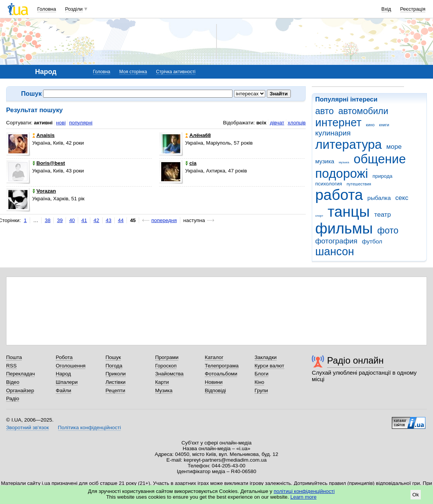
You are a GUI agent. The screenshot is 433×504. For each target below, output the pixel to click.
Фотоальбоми (221, 374)
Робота (64, 357)
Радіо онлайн (355, 360)
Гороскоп (166, 366)
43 (108, 220)
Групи (261, 390)
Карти (162, 382)
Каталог (214, 357)
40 (72, 220)
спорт (319, 216)
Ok (416, 495)
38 (47, 220)
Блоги (262, 374)
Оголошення (71, 366)
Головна (47, 9)
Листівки (116, 382)
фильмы (344, 228)
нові (61, 123)
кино (370, 125)
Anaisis (44, 135)
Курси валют (269, 366)
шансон (335, 251)
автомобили (363, 111)
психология (329, 184)
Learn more (304, 497)
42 (96, 220)
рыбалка (379, 198)
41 (84, 220)
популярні (81, 123)
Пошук (113, 357)
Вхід (386, 9)
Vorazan (44, 191)
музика (325, 161)
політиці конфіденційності (304, 491)
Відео (13, 382)
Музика (164, 390)
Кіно (260, 382)
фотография (336, 241)
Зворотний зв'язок (27, 428)
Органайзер (20, 390)
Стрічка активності (176, 72)
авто (325, 111)
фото (388, 230)
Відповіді (215, 390)
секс (402, 198)
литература (349, 144)
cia (191, 163)
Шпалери (67, 382)
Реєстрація (413, 9)
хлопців (297, 123)
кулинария (333, 133)
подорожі (342, 173)
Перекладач (20, 374)
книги (384, 125)
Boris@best (49, 163)
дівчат (277, 123)
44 (121, 220)
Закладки (266, 357)
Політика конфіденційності (89, 428)
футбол (372, 241)
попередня (164, 220)
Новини (214, 382)
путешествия (359, 184)
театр (383, 215)
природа (382, 176)
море (394, 147)
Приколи (116, 374)
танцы (349, 212)
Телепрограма (222, 366)
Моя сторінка (133, 72)
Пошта (14, 357)
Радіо (13, 399)
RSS (11, 366)
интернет (338, 122)
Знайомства (169, 374)
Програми (167, 357)
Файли (63, 390)
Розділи (74, 9)
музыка (344, 162)
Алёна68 (198, 135)
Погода (114, 366)
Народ (63, 374)
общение (380, 159)
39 (60, 220)
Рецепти (115, 390)
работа (339, 195)
